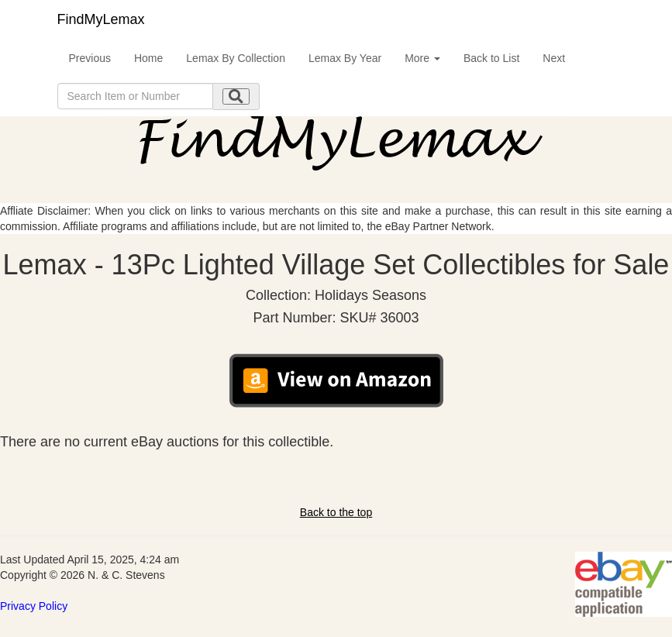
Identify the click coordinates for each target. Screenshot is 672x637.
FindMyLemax (101, 19)
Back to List (491, 58)
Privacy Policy (34, 606)
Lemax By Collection (236, 58)
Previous (90, 58)
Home (148, 58)
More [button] (422, 58)
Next (554, 58)
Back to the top (336, 512)
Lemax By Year (345, 58)
